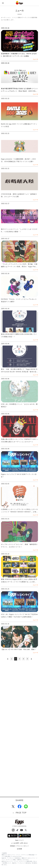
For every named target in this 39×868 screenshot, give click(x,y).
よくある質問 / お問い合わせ (20, 843)
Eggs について (19, 840)
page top (21, 813)
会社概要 (19, 849)
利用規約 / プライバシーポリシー (20, 846)
